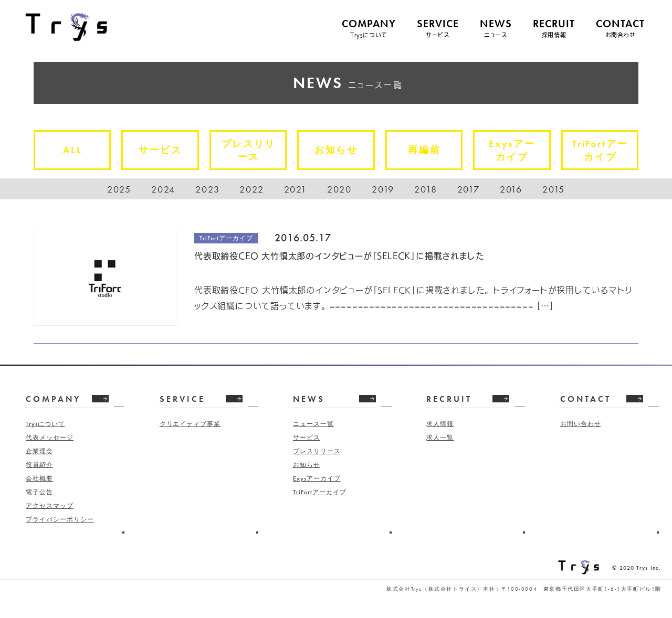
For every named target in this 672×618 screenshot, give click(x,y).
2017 (469, 189)
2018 (426, 189)
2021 (296, 189)
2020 (339, 189)
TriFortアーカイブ (605, 152)
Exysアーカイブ (517, 152)
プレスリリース (253, 152)
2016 (511, 189)
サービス (165, 150)
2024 (163, 189)
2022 (251, 189)
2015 (554, 189)
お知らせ (341, 150)
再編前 (429, 150)
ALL (77, 150)
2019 (383, 189)
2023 (207, 189)
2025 (119, 189)
